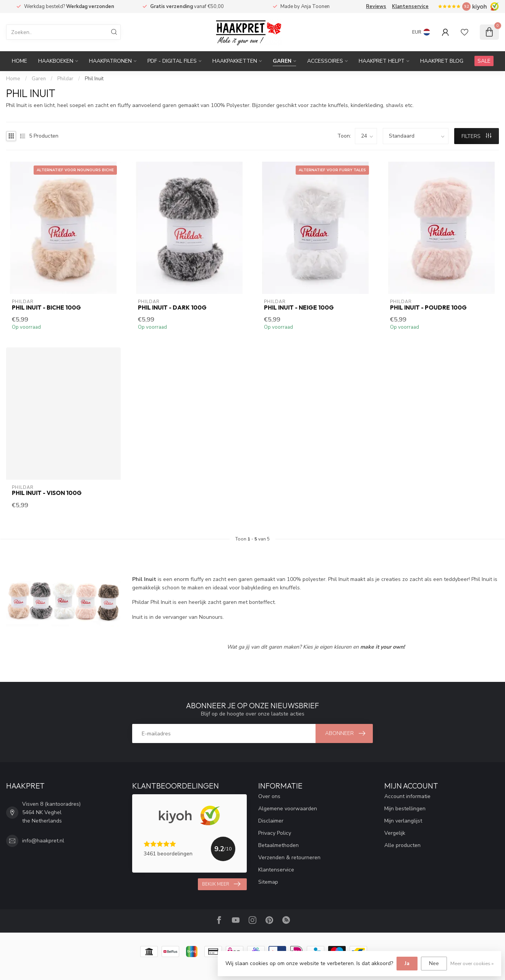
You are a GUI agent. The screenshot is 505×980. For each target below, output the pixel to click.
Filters (476, 136)
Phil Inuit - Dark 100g (172, 308)
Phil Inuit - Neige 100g (299, 308)
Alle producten (402, 845)
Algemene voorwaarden (288, 809)
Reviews (376, 6)
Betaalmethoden (278, 845)
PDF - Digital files (172, 61)
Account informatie (407, 796)
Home (19, 61)
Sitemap (268, 882)
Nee (434, 963)
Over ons (269, 796)
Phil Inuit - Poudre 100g (428, 308)
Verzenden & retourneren (289, 857)
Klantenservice (410, 6)
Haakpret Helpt (382, 61)
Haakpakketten (235, 61)
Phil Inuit (94, 79)
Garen (282, 61)
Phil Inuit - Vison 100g (47, 493)
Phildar (65, 79)
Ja (407, 963)
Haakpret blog (442, 61)
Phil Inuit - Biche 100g (46, 308)
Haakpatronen (110, 61)
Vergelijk (395, 833)
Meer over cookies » (472, 963)
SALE (484, 61)
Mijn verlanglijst (403, 821)
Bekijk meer (221, 884)
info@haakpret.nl (43, 841)
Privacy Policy (275, 833)
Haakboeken (56, 61)
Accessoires (325, 61)
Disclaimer (271, 821)
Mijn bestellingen (405, 809)
